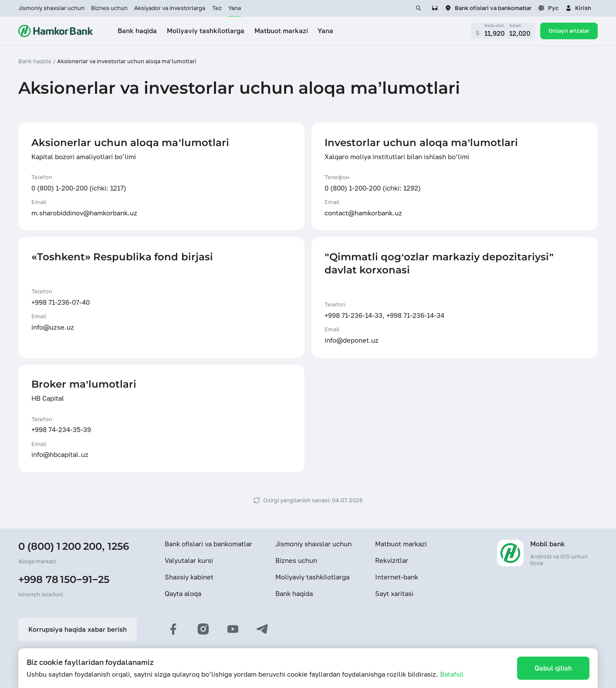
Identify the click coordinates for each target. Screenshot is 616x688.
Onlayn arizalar (569, 31)
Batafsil (452, 674)
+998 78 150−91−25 (64, 579)
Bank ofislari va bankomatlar (208, 544)
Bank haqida (294, 593)
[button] (578, 8)
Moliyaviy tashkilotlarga (312, 577)
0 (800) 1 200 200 (60, 546)
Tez (217, 8)
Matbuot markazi (401, 544)
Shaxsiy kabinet (189, 577)
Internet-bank (397, 577)
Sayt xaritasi (394, 593)
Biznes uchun (109, 8)
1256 (118, 546)
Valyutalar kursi (189, 560)
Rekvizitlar (392, 560)
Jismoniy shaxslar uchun (51, 8)
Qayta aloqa (183, 593)
